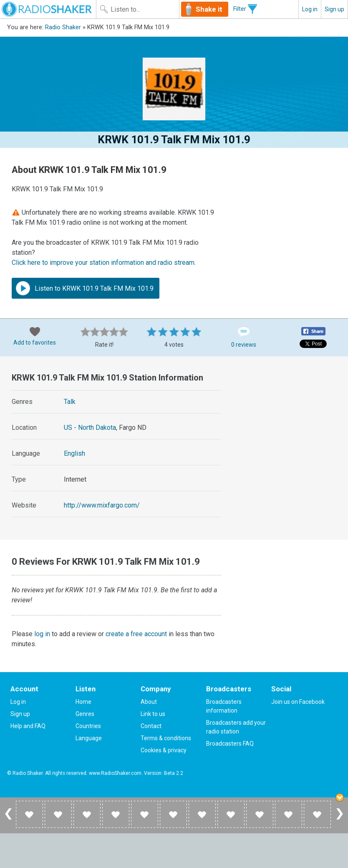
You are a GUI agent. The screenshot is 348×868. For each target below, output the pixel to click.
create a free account (136, 634)
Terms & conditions (166, 738)
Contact (151, 726)
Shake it (209, 9)
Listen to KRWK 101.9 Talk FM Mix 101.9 (85, 288)
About (149, 702)
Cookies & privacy (164, 750)
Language (89, 738)
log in (42, 634)
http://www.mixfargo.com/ (102, 505)
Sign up (334, 9)
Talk (70, 402)
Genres (85, 714)
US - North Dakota (90, 428)
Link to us (153, 714)
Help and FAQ (28, 726)
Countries (88, 726)
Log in (310, 9)
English (74, 453)
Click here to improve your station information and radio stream (103, 263)
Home (83, 702)
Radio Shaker (63, 27)
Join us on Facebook (298, 702)
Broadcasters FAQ (230, 744)
